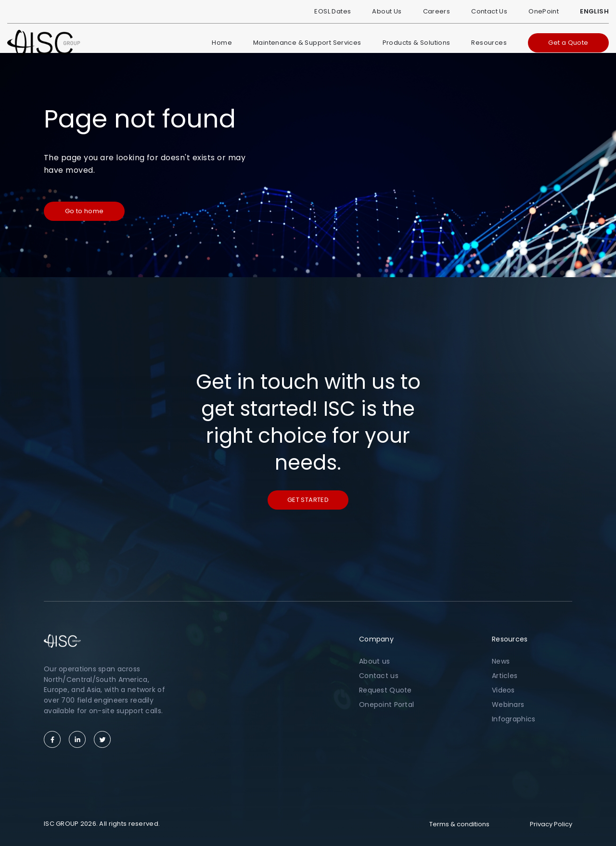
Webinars (508, 705)
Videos (503, 690)
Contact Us (489, 11)
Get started (308, 500)
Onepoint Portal (386, 705)
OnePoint (544, 11)
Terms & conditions (459, 824)
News (501, 661)
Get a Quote (568, 43)
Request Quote (385, 690)
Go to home (84, 211)
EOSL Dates (333, 11)
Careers (437, 11)
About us (374, 661)
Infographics (513, 719)
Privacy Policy (551, 824)
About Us (387, 11)
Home (222, 43)
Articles (505, 676)
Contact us (379, 676)
